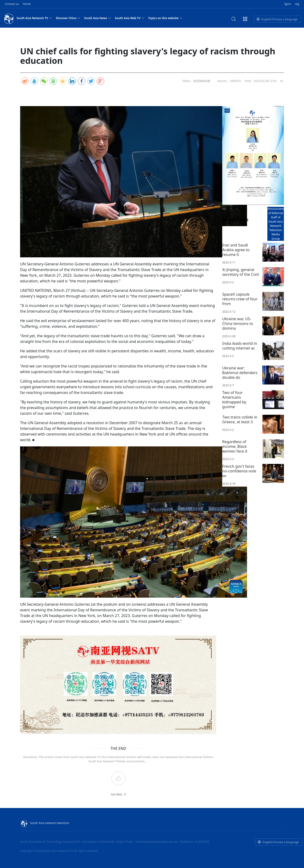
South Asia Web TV (130, 18)
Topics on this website (165, 18)
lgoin (288, 4)
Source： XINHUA (229, 81)
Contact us (12, 4)
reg (297, 4)
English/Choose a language (277, 19)
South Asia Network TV (34, 18)
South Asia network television (45, 823)
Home (27, 4)
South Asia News (98, 18)
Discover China (68, 18)
